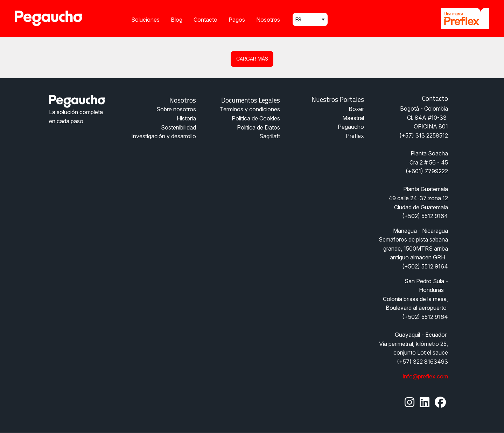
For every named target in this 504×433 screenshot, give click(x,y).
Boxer (356, 109)
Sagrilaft (270, 136)
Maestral (353, 118)
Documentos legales (251, 100)
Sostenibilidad (178, 127)
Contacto (205, 20)
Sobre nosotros (176, 109)
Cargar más (252, 59)
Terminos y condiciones (250, 109)
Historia (186, 118)
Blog (177, 20)
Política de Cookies (256, 118)
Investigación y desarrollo (164, 136)
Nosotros (268, 20)
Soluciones (145, 20)
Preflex (355, 136)
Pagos (237, 20)
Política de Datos (258, 127)
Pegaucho (351, 127)
